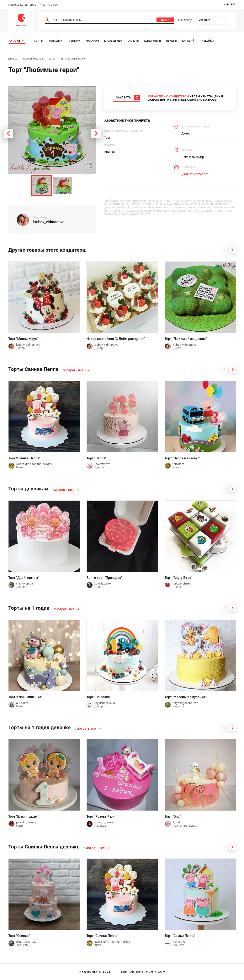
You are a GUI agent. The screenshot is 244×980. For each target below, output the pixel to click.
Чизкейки (207, 41)
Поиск (165, 20)
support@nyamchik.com (143, 972)
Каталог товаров (33, 59)
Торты (38, 41)
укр (226, 5)
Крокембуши (113, 41)
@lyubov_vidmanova (195, 174)
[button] (52, 130)
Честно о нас (49, 5)
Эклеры (133, 41)
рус (233, 5)
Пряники (74, 41)
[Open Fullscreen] (88, 166)
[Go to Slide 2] (63, 185)
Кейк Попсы (152, 41)
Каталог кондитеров (22, 5)
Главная (13, 59)
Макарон (92, 41)
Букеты (171, 41)
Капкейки (55, 41)
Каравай (188, 41)
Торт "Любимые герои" (73, 59)
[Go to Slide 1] (42, 185)
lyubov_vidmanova (49, 222)
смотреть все (73, 370)
